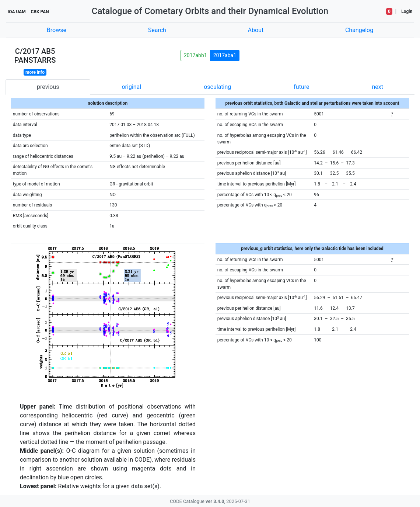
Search (157, 30)
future (301, 87)
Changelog (359, 30)
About (256, 30)
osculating (217, 87)
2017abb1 (195, 55)
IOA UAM (17, 12)
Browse (57, 30)
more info (35, 72)
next (377, 87)
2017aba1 (225, 55)
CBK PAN (40, 12)
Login (407, 11)
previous (48, 87)
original (131, 87)
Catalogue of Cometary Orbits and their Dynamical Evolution (210, 11)
